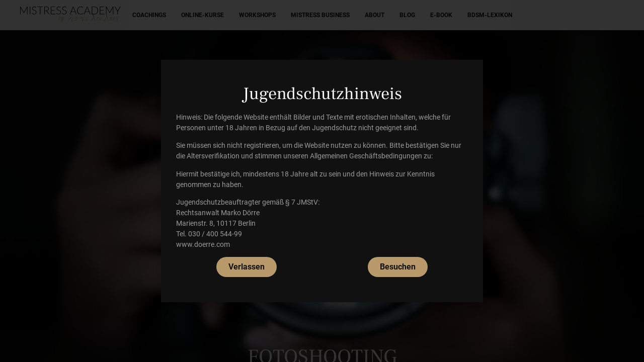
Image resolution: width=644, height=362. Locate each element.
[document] (322, 181)
